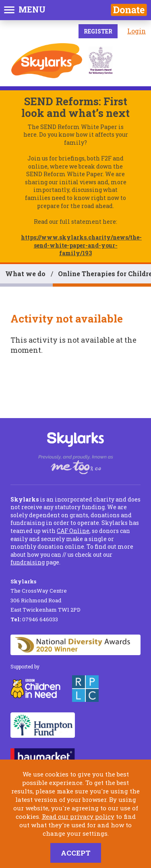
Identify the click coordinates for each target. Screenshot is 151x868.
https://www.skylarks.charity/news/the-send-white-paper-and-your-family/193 (81, 245)
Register (98, 31)
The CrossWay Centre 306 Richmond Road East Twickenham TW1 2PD (46, 595)
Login (137, 31)
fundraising (28, 562)
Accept (76, 853)
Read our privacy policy (78, 816)
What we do (25, 274)
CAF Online (73, 531)
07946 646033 (34, 619)
